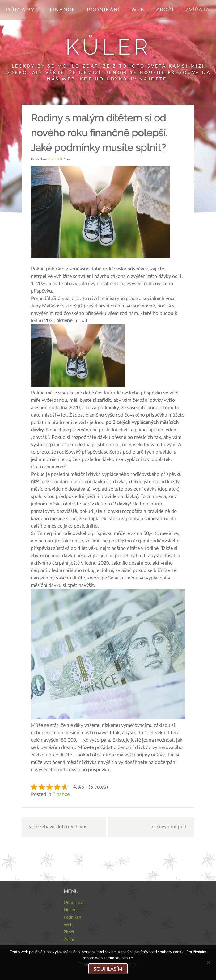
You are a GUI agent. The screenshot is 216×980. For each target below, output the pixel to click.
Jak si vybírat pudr (168, 827)
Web (138, 10)
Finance (62, 10)
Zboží (165, 10)
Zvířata (198, 10)
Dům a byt (22, 10)
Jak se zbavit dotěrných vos (57, 827)
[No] (208, 962)
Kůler (108, 47)
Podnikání (103, 10)
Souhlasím (108, 969)
